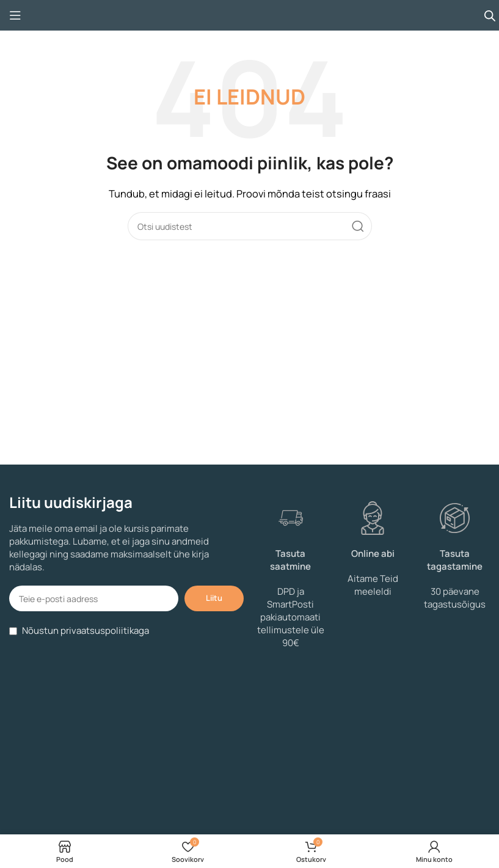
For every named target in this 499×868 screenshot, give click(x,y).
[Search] (250, 226)
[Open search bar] (490, 16)
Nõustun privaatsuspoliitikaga (86, 631)
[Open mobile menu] (15, 15)
